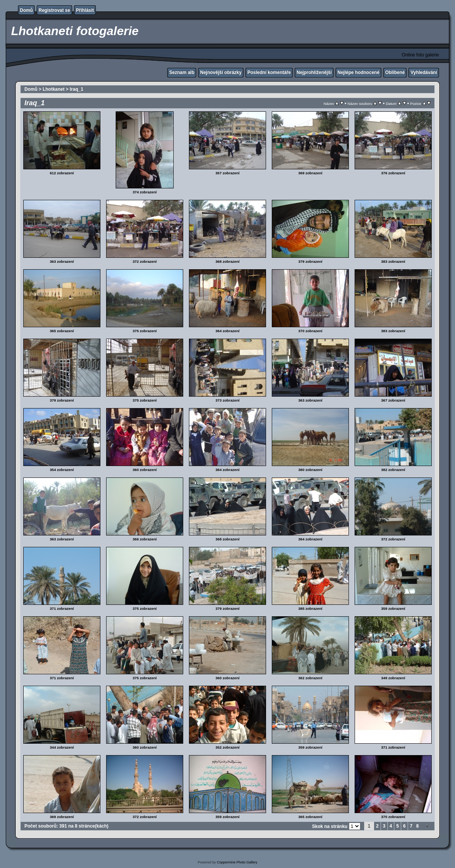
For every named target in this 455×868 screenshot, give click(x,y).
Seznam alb (182, 72)
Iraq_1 (77, 89)
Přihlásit (85, 10)
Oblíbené (395, 72)
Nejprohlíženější (314, 72)
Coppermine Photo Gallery (237, 862)
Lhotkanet (54, 89)
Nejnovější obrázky (221, 72)
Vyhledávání (424, 72)
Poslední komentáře (269, 72)
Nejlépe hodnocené (358, 72)
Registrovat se (54, 10)
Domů (26, 10)
